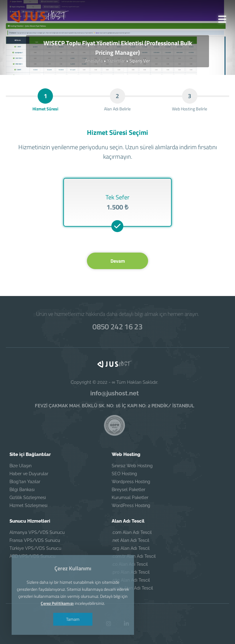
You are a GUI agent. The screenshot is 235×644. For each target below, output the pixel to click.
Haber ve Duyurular (29, 474)
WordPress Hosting (131, 505)
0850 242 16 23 (117, 327)
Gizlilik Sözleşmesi (28, 498)
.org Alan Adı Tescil (131, 548)
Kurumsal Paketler (130, 498)
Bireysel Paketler (129, 490)
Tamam (73, 619)
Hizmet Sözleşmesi (28, 505)
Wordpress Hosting (131, 482)
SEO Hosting (124, 474)
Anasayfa (94, 61)
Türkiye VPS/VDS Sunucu (35, 548)
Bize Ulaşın (21, 466)
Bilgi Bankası (22, 490)
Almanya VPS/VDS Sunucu (37, 532)
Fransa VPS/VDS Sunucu (35, 540)
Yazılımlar (116, 61)
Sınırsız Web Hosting (132, 466)
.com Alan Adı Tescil (132, 532)
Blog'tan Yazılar (25, 482)
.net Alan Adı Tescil (131, 540)
